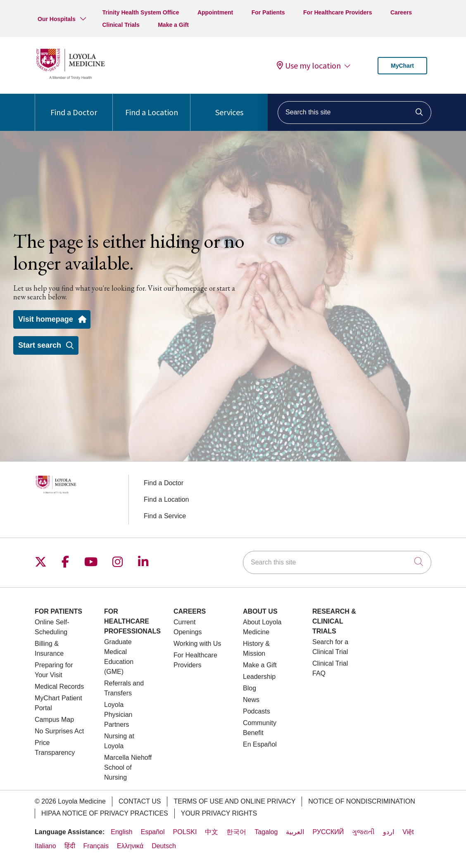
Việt (408, 832)
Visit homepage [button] (52, 319)
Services (229, 106)
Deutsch (164, 846)
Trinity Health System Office (140, 12)
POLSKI (185, 832)
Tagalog (266, 832)
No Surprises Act (59, 731)
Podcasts (257, 711)
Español (153, 832)
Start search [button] (46, 345)
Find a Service (165, 516)
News (251, 700)
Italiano (45, 846)
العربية (295, 832)
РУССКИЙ (328, 832)
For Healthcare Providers (338, 12)
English (121, 832)
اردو (389, 832)
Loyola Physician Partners (118, 715)
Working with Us (197, 644)
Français (96, 846)
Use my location (309, 66)
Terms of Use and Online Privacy (234, 801)
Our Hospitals (57, 19)
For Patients (268, 12)
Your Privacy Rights (219, 813)
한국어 (236, 832)
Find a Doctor (74, 106)
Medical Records (59, 687)
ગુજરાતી (363, 832)
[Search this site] (354, 113)
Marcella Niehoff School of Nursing (128, 767)
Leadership (259, 677)
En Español (260, 744)
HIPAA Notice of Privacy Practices (105, 813)
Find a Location (152, 106)
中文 (212, 832)
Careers (401, 12)
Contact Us (140, 801)
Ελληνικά (130, 846)
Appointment (215, 12)
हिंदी (70, 846)
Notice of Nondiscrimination (361, 801)
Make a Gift (173, 25)
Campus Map (54, 720)
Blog (250, 688)
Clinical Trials (121, 25)
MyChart (402, 66)
